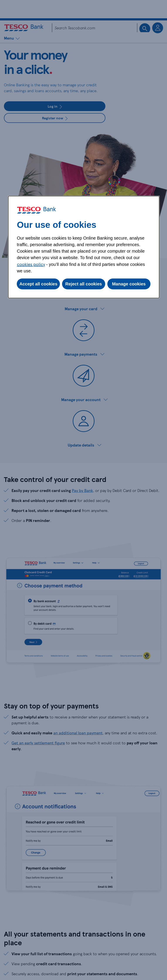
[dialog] (84, 247)
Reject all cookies (84, 284)
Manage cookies (129, 284)
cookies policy (31, 264)
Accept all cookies (38, 284)
